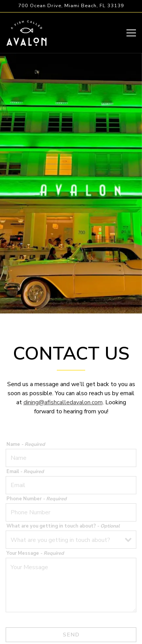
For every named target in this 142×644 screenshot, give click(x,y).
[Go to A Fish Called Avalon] (71, 6)
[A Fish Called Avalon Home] (27, 33)
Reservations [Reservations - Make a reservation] (71, 616)
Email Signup (71, 635)
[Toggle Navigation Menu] (131, 33)
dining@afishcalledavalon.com (63, 386)
